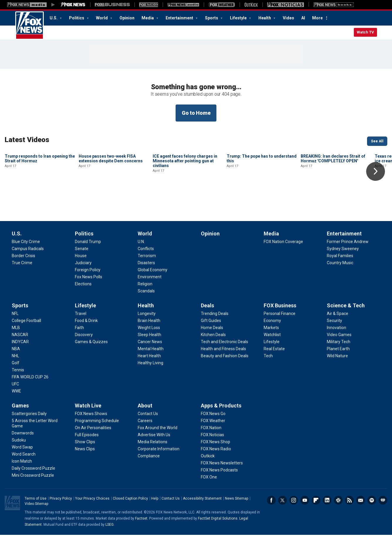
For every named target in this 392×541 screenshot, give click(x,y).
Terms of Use (36, 505)
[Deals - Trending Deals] (215, 320)
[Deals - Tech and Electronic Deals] (224, 348)
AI (303, 18)
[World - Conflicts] (146, 255)
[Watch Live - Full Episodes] (87, 441)
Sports (212, 18)
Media (148, 18)
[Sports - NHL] (15, 362)
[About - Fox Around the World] (158, 434)
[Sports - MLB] (16, 334)
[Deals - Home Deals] (212, 334)
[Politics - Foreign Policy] (88, 276)
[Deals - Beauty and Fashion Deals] (225, 362)
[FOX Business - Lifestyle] (272, 348)
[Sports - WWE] (16, 397)
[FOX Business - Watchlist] (272, 341)
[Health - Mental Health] (151, 355)
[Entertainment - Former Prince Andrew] (348, 248)
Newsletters (361, 506)
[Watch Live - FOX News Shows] (91, 420)
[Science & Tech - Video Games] (339, 341)
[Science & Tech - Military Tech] (339, 348)
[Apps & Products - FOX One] (209, 483)
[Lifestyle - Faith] (79, 334)
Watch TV (365, 32)
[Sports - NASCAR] (20, 341)
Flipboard (316, 506)
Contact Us (171, 505)
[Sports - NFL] (15, 320)
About (145, 412)
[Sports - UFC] (15, 390)
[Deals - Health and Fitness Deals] (223, 355)
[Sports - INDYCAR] (20, 348)
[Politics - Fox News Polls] (89, 283)
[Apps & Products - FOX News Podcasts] (219, 476)
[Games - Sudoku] (19, 446)
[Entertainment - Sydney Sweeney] (343, 255)
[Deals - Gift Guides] (211, 327)
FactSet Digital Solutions (218, 525)
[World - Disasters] (146, 269)
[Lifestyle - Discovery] (84, 341)
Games (20, 412)
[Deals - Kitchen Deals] (213, 341)
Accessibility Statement (202, 505)
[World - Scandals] (146, 297)
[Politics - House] (81, 262)
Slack (338, 506)
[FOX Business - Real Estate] (274, 355)
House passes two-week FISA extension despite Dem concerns (111, 198)
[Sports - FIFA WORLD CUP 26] (30, 383)
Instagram (294, 506)
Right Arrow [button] (376, 171)
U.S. (54, 18)
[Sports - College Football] (26, 327)
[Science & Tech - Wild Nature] (337, 362)
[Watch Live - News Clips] (85, 455)
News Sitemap (237, 505)
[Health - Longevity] (147, 320)
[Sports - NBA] (16, 355)
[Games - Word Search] (24, 460)
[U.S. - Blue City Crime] (26, 248)
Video (288, 18)
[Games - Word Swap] (22, 453)
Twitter (282, 506)
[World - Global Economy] (153, 276)
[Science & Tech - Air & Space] (338, 320)
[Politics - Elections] (83, 290)
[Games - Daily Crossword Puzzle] (33, 474)
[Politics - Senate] (82, 255)
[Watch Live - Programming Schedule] (97, 427)
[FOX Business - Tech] (268, 362)
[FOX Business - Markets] (271, 334)
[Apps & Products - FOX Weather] (213, 427)
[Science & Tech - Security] (334, 327)
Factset (141, 525)
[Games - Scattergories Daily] (29, 420)
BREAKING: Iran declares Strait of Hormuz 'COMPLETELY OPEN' (333, 198)
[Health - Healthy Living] (150, 369)
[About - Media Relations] (153, 448)
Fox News (30, 26)
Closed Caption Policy (130, 505)
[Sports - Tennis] (18, 376)
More (317, 18)
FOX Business (280, 312)
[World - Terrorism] (147, 262)
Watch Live (88, 412)
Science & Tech (346, 312)
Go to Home (196, 113)
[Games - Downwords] (23, 439)
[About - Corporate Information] (159, 455)
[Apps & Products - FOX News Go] (213, 420)
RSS (349, 506)
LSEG (110, 531)
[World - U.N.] (141, 248)
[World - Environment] (150, 283)
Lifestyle (239, 18)
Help (155, 505)
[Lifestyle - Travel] (81, 320)
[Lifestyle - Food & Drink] (86, 327)
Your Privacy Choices (92, 505)
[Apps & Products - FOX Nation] (211, 434)
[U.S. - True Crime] (22, 269)
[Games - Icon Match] (22, 467)
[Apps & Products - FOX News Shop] (216, 448)
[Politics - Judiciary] (83, 269)
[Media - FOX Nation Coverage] (283, 248)
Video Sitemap (36, 510)
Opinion (127, 18)
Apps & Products (221, 412)
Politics (77, 18)
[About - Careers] (145, 427)
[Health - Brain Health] (149, 327)
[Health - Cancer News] (150, 348)
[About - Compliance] (149, 462)
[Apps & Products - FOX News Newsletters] (222, 469)
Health (265, 18)
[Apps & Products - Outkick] (208, 462)
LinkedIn (327, 506)
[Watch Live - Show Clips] (85, 448)
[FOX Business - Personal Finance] (280, 320)
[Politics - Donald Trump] (88, 248)
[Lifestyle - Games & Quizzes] (91, 348)
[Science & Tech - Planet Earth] (338, 355)
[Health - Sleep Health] (149, 341)
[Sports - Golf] (16, 369)
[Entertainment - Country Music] (340, 269)
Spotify (372, 506)
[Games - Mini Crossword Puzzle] (33, 481)
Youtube (305, 506)
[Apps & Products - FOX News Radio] (216, 455)
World (102, 18)
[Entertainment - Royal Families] (340, 262)
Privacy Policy (61, 505)
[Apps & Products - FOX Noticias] (212, 441)
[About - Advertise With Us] (154, 441)
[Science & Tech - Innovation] (337, 334)
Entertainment (180, 18)
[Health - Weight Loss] (149, 334)
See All (377, 141)
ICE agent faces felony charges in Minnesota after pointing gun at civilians (185, 200)
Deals (207, 312)
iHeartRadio (383, 506)
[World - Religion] (145, 290)
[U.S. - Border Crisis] (23, 262)
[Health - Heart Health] (149, 362)
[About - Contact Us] (148, 420)
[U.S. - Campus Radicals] (28, 255)
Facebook (271, 506)
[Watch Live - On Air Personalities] (93, 434)
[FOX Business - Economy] (272, 327)
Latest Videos (27, 140)
